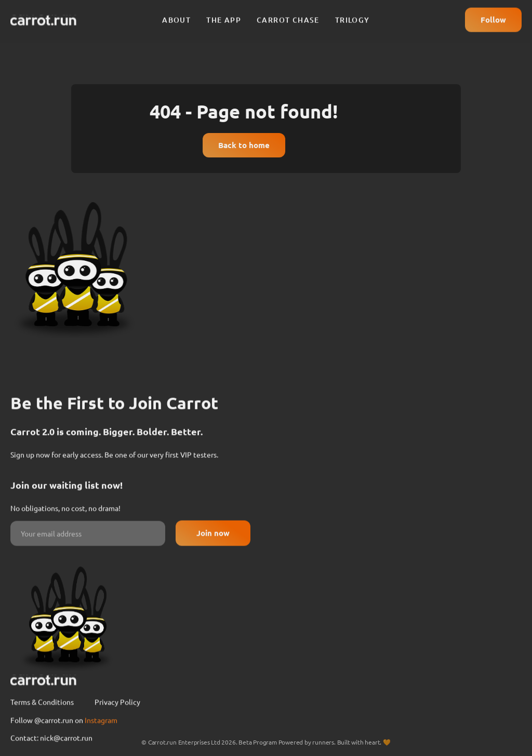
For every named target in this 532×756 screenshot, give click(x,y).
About (176, 16)
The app (224, 16)
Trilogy (353, 16)
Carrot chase (288, 16)
